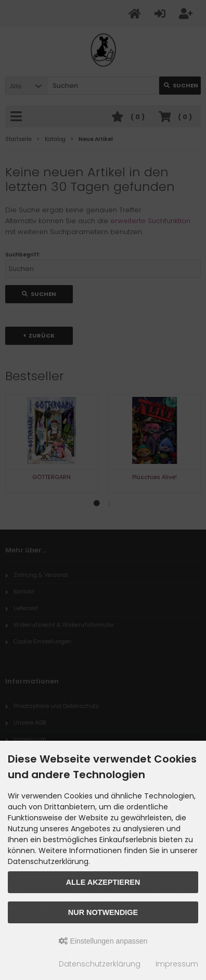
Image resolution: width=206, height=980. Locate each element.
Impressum (177, 964)
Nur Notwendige (103, 912)
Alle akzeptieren (103, 882)
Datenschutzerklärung (100, 964)
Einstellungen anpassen (103, 941)
